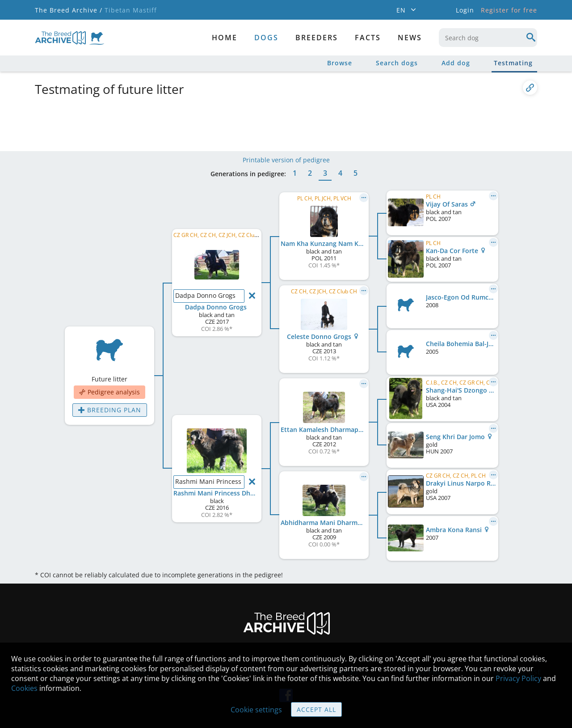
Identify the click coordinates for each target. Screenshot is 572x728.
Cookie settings (256, 710)
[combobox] (488, 38)
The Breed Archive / (69, 10)
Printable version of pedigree (286, 160)
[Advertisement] (252, 122)
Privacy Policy (518, 678)
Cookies (24, 688)
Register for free (509, 10)
